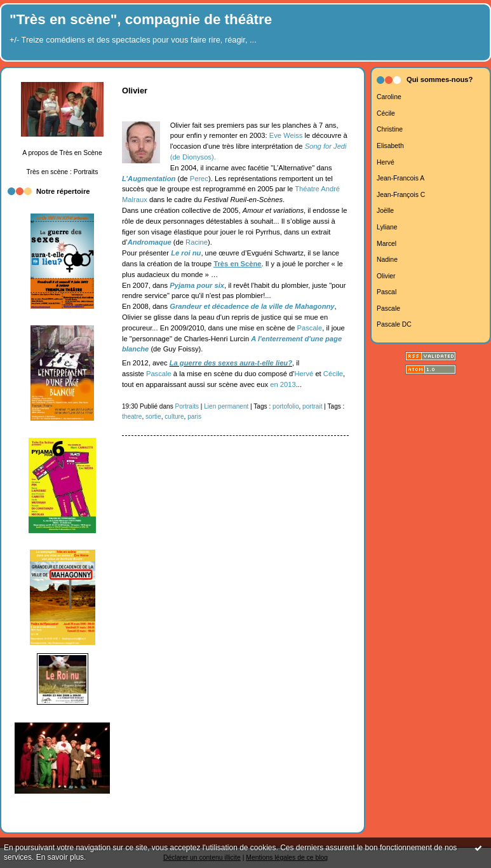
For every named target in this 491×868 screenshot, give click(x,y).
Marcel (387, 244)
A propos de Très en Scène (62, 153)
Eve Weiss (286, 135)
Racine (197, 242)
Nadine (387, 260)
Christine (390, 129)
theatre (132, 417)
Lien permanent (226, 406)
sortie (153, 417)
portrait (312, 406)
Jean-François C (401, 195)
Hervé (386, 162)
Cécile (386, 113)
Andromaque (150, 242)
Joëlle (385, 211)
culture (174, 417)
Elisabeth (390, 146)
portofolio (286, 406)
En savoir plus (60, 857)
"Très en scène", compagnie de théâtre (141, 19)
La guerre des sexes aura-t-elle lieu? (231, 363)
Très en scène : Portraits (63, 172)
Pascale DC (394, 324)
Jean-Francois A (400, 178)
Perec (199, 179)
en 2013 (283, 384)
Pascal (387, 292)
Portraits (187, 406)
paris (194, 417)
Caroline (389, 97)
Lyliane (387, 227)
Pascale (388, 309)
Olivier (386, 276)
